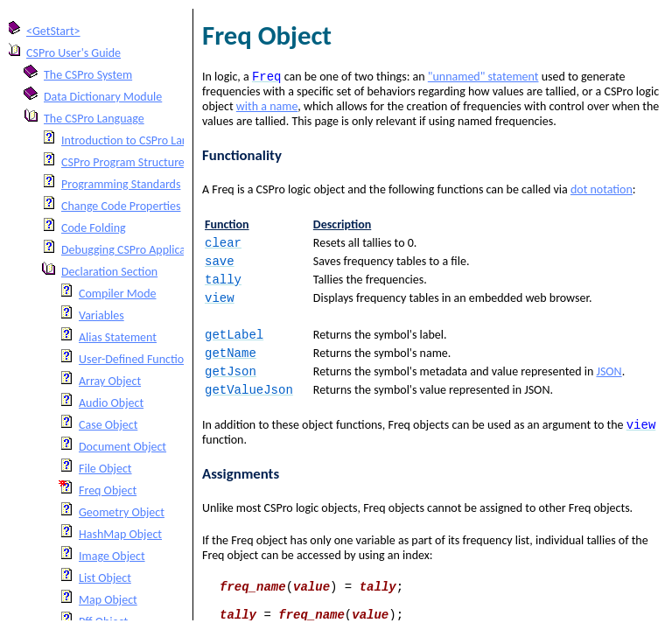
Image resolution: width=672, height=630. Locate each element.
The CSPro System (88, 75)
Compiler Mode (118, 294)
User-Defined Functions (137, 359)
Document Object (122, 447)
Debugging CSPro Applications (136, 250)
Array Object (110, 381)
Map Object (108, 600)
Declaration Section (109, 272)
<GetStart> (53, 31)
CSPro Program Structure (123, 162)
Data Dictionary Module (103, 97)
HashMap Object (120, 534)
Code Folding (94, 228)
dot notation (602, 191)
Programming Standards (121, 184)
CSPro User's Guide (73, 53)
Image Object (112, 556)
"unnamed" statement (483, 78)
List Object (105, 578)
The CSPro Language (94, 119)
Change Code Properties (121, 206)
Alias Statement (118, 337)
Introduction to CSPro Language (140, 140)
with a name (267, 108)
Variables (101, 315)
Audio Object (111, 403)
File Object (105, 469)
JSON (609, 384)
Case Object (108, 425)
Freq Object (108, 490)
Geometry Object (122, 512)
